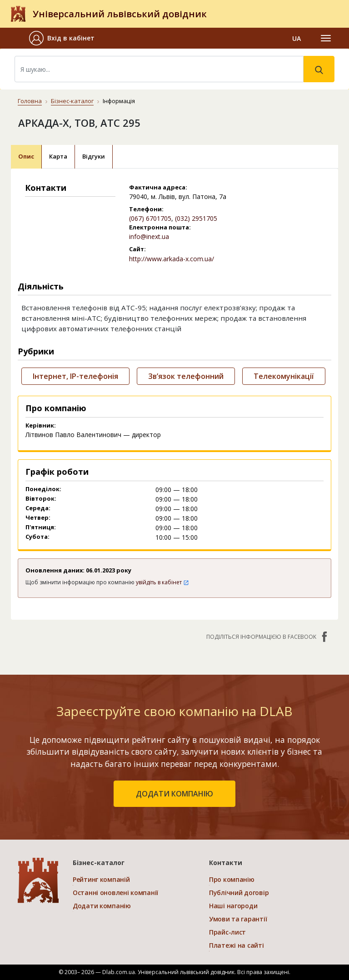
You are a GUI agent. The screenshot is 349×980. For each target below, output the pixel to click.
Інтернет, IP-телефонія (75, 376)
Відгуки (94, 156)
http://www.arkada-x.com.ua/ (172, 259)
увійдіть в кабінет (162, 582)
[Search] (159, 69)
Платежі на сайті (237, 945)
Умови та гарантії (238, 919)
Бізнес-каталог (72, 101)
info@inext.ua (149, 236)
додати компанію (174, 794)
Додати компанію (102, 906)
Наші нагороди (233, 906)
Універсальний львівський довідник (120, 14)
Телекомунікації (284, 376)
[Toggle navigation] (326, 38)
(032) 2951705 (196, 218)
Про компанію (232, 879)
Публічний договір (239, 893)
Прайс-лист (227, 932)
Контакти (226, 863)
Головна (30, 101)
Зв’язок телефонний (186, 376)
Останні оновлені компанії (115, 893)
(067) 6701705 (150, 218)
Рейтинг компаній (101, 879)
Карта (58, 156)
